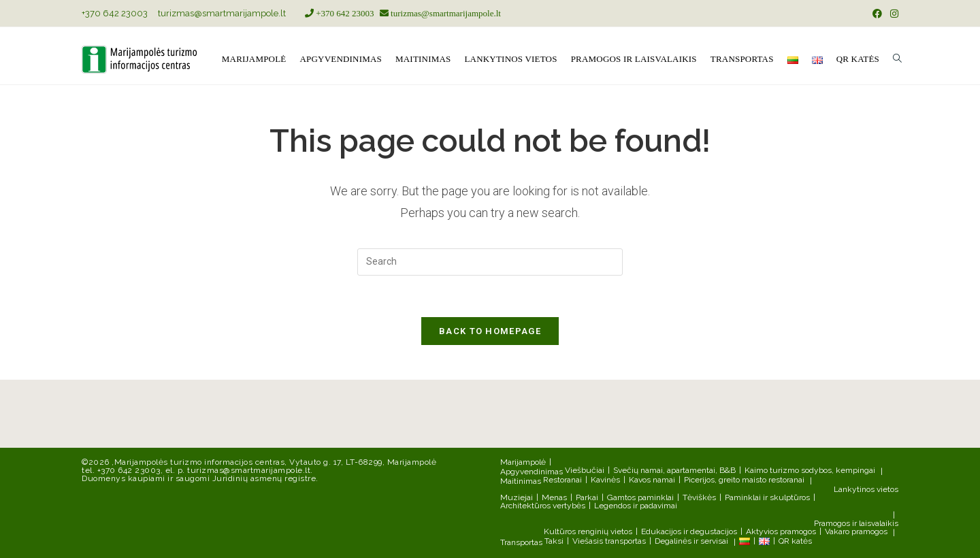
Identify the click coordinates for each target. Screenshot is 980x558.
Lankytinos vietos (866, 489)
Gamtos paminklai (640, 497)
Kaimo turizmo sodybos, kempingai (810, 470)
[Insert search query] (490, 262)
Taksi (554, 541)
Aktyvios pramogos (781, 531)
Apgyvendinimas (532, 472)
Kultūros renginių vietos (588, 531)
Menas (554, 497)
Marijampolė (523, 462)
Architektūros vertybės (543, 506)
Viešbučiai (585, 470)
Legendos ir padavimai (636, 506)
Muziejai (517, 497)
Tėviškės (699, 497)
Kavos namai (652, 480)
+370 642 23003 (115, 13)
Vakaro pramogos (856, 531)
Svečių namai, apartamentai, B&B (674, 470)
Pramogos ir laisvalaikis (856, 523)
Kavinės (605, 480)
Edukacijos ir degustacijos (689, 531)
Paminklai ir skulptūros (767, 497)
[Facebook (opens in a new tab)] (877, 14)
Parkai (587, 497)
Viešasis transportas (609, 541)
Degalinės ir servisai (691, 541)
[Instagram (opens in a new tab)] (892, 14)
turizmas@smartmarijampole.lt (222, 13)
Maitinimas (521, 481)
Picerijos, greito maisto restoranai (744, 480)
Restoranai (562, 480)
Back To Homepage (490, 331)
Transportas (521, 542)
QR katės (795, 541)
